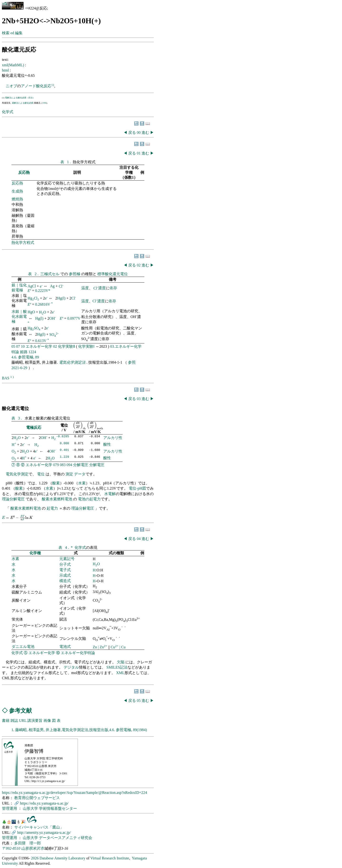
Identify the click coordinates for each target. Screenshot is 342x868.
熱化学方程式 (23, 243)
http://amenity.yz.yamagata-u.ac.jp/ (44, 832)
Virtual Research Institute (110, 858)
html (6, 70)
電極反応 (34, 427)
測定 (69, 474)
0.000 (64, 444)
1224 (32, 352)
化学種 (35, 553)
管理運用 (10, 808)
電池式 (65, 647)
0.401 (64, 450)
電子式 (65, 570)
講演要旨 (35, 721)
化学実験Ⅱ (66, 346)
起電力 (52, 508)
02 (139, 265)
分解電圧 (81, 465)
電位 (41, 474)
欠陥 (121, 662)
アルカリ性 (113, 438)
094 (69, 465)
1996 (44, 103)
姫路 (24, 352)
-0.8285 (63, 437)
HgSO (34, 328)
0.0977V (74, 318)
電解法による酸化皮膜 (22, 103)
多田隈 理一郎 (28, 843)
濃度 (102, 288)
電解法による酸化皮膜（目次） (20, 98)
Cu (115, 647)
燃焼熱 (17, 199)
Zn (95, 647)
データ (80, 474)
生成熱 (17, 191)
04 (139, 539)
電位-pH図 (137, 488)
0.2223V (42, 291)
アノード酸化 (32, 86)
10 (23, 346)
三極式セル (50, 274)
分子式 (65, 564)
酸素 (56, 483)
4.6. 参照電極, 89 (25, 357)
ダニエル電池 (23, 647)
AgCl (32, 286)
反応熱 (24, 172)
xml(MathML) (13, 65)
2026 (35, 858)
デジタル (71, 667)
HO (43, 312)
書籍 (6, 721)
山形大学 (31, 808)
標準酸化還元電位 (113, 274)
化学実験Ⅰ (86, 346)
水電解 (110, 494)
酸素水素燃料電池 (57, 499)
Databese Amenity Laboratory (62, 858)
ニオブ (11, 86)
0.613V (41, 341)
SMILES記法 (117, 667)
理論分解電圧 (13, 499)
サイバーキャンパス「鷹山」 (39, 827)
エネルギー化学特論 (78, 653)
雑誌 (14, 721)
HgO (31, 312)
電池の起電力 (89, 499)
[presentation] (79, 426)
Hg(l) (61, 298)
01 (139, 153)
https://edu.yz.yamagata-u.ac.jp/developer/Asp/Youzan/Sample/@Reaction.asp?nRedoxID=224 (74, 793)
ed (12, 33)
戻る (132, 133)
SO (54, 335)
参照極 (75, 274)
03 (139, 399)
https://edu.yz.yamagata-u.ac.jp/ (44, 803)
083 (63, 465)
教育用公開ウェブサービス (37, 798)
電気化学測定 (17, 474)
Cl (61, 286)
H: (95, 570)
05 (13, 346)
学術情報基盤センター (58, 808)
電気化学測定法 (73, 362)
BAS (6, 378)
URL (23, 721)
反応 (47, 86)
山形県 (27, 848)
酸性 (107, 444)
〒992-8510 (11, 848)
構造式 (65, 581)
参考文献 (20, 711)
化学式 (8, 112)
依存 (113, 288)
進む (145, 133)
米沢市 (38, 848)
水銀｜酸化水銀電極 (19, 316)
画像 (47, 721)
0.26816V (43, 304)
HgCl (33, 298)
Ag (52, 286)
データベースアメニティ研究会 (66, 838)
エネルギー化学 (39, 346)
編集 (19, 33)
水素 (82, 483)
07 (18, 346)
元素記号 (67, 559)
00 (139, 133)
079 (56, 465)
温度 (85, 288)
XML (120, 673)
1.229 (64, 457)
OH (53, 318)
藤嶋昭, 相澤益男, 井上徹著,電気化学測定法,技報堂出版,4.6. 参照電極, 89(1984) (81, 730)
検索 (6, 33)
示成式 (65, 575)
